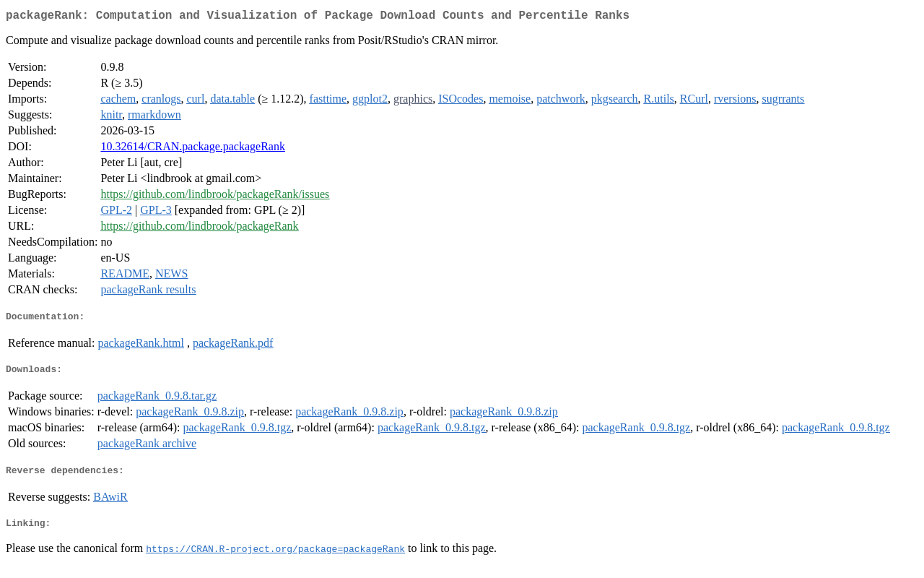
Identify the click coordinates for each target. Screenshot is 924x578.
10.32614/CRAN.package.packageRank (192, 149)
